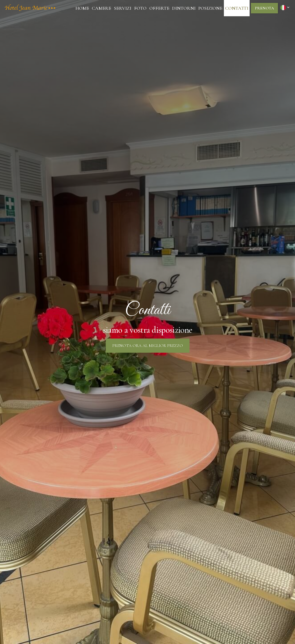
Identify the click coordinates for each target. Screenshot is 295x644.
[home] (30, 8)
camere (101, 8)
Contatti (237, 8)
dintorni (184, 8)
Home (82, 8)
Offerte (159, 8)
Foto (140, 8)
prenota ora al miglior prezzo (148, 346)
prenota (264, 8)
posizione (210, 8)
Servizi (123, 8)
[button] (286, 7)
